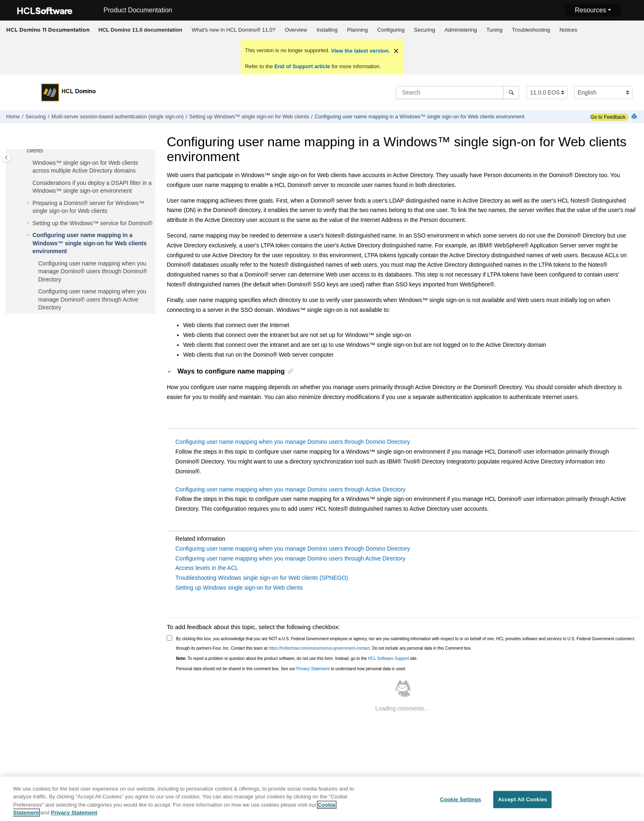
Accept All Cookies (522, 806)
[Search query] (458, 92)
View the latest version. (360, 51)
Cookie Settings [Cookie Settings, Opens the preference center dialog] (460, 806)
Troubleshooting (531, 30)
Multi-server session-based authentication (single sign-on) (117, 117)
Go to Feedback (608, 117)
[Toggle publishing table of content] (6, 158)
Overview (296, 30)
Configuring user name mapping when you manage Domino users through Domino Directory (293, 442)
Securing (424, 30)
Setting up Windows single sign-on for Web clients (239, 588)
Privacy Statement (313, 669)
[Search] (511, 92)
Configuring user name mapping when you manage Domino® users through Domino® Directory (93, 271)
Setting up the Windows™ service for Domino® (92, 223)
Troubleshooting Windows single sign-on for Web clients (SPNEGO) (262, 578)
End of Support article (302, 66)
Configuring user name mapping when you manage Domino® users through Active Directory (92, 299)
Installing (327, 30)
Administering (461, 30)
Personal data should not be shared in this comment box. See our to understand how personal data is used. (291, 669)
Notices (568, 30)
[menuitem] (140, 30)
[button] (29, 163)
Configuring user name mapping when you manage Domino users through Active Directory (290, 489)
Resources (590, 10)
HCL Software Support (389, 658)
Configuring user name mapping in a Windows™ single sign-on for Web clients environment (420, 117)
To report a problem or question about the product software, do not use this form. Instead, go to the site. (297, 658)
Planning (358, 30)
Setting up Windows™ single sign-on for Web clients (249, 117)
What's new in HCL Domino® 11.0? (234, 30)
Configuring (391, 30)
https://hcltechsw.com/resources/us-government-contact (319, 648)
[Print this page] (635, 117)
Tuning (494, 30)
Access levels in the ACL (207, 568)
